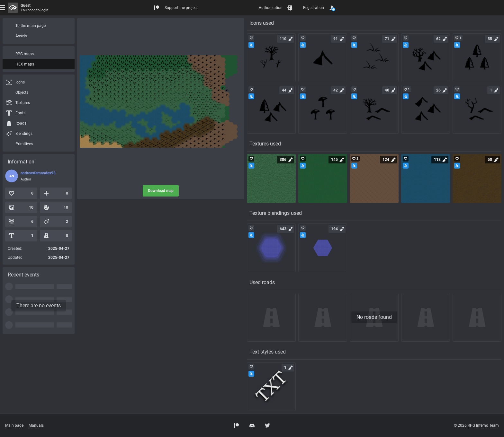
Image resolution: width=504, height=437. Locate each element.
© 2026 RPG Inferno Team (476, 425)
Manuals (36, 425)
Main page (14, 425)
